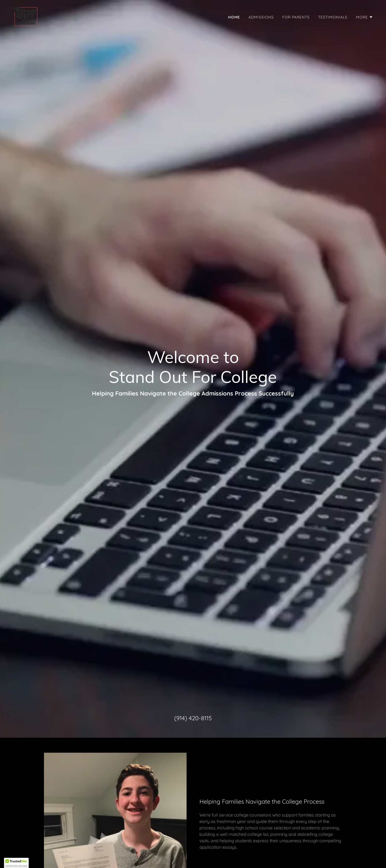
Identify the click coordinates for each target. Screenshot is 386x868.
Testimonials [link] (333, 17)
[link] (25, 16)
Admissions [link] (261, 17)
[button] (365, 17)
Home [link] (234, 17)
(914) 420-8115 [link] (193, 718)
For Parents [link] (296, 17)
